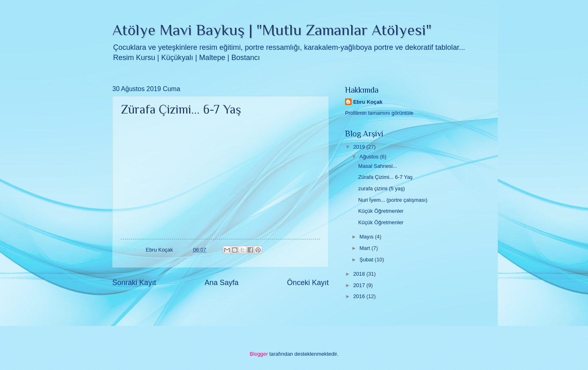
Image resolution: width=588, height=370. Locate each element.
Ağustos (370, 157)
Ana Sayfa (222, 283)
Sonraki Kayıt (134, 283)
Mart (365, 248)
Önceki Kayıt (308, 283)
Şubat (367, 260)
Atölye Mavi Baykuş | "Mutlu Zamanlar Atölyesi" (272, 30)
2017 (360, 285)
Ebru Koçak (368, 102)
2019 (360, 147)
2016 (360, 296)
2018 (360, 274)
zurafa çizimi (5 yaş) (381, 188)
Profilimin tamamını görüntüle (379, 113)
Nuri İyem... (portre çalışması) (393, 200)
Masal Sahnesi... (378, 166)
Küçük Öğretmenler (381, 211)
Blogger (259, 354)
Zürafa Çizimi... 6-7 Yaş (385, 177)
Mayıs (367, 237)
